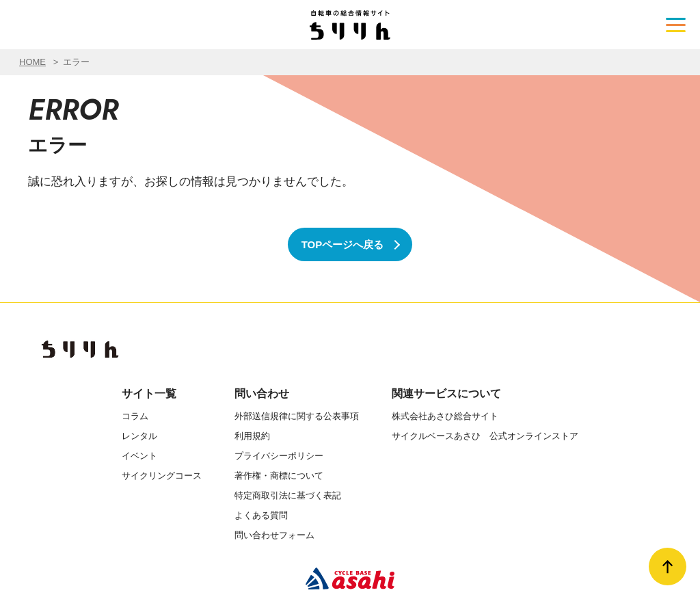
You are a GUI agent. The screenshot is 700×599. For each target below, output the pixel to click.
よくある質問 (261, 515)
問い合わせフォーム (274, 535)
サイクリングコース (162, 476)
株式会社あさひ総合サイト (445, 416)
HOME (32, 62)
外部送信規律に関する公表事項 (297, 416)
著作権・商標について (279, 476)
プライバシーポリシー (279, 456)
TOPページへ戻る (343, 244)
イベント (139, 456)
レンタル (139, 436)
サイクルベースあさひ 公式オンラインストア (485, 436)
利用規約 (252, 436)
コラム (135, 416)
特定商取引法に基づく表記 (288, 495)
